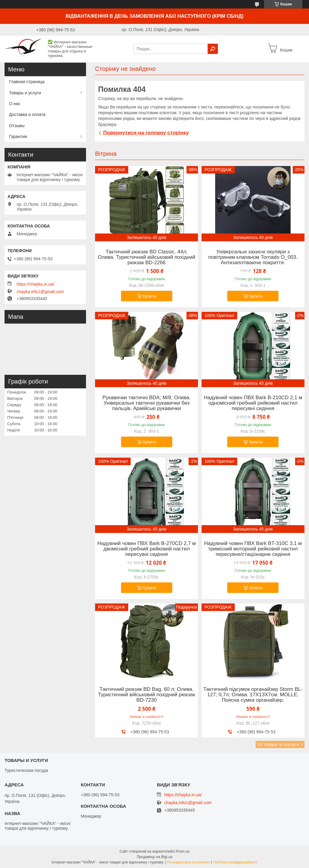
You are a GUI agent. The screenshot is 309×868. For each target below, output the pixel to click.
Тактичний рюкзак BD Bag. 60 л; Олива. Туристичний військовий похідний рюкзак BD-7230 (147, 695)
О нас (15, 104)
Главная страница (27, 82)
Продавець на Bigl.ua (154, 857)
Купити (150, 296)
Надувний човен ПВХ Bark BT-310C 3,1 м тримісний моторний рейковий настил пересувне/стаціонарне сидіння (253, 549)
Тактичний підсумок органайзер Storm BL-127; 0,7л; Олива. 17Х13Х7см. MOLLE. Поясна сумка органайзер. (253, 695)
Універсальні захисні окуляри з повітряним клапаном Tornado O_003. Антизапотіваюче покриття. (253, 257)
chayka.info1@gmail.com (40, 292)
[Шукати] (213, 49)
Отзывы (17, 126)
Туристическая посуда (26, 770)
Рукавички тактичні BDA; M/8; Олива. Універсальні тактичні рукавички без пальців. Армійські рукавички (147, 403)
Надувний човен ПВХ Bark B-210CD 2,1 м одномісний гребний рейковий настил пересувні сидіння (253, 403)
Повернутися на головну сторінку (146, 133)
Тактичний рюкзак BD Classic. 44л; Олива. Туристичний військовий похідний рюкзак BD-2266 (147, 257)
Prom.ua (183, 851)
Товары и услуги (25, 93)
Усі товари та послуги (278, 744)
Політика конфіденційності (235, 862)
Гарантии (18, 136)
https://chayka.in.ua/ (35, 284)
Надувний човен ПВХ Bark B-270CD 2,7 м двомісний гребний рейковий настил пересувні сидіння (147, 549)
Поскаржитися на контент (188, 862)
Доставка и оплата (27, 114)
